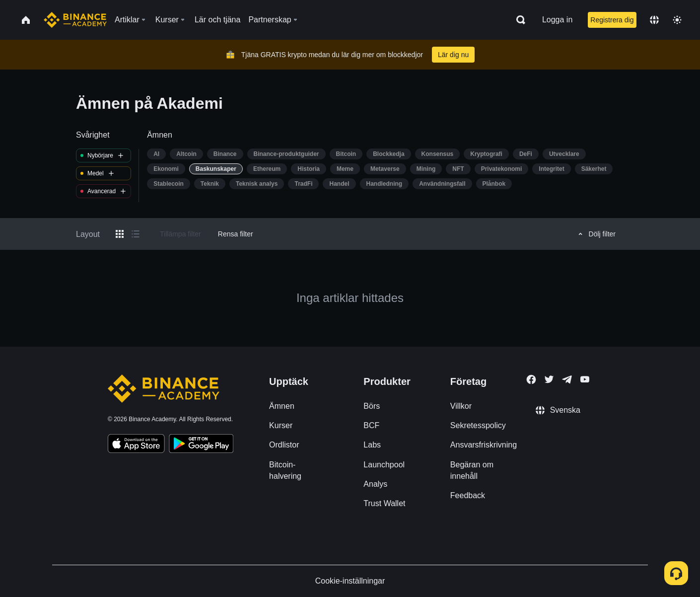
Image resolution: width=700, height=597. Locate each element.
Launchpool (384, 465)
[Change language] (654, 20)
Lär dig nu (453, 55)
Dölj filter (595, 234)
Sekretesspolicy (478, 425)
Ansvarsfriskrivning (484, 445)
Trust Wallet (384, 503)
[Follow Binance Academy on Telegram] (567, 379)
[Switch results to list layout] (136, 234)
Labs (372, 445)
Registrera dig (612, 20)
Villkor (461, 406)
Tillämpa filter (180, 234)
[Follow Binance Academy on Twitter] (549, 379)
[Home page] (75, 20)
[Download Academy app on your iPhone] (136, 445)
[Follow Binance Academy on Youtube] (585, 379)
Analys (375, 484)
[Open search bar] (518, 20)
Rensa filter (236, 234)
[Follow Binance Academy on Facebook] (531, 379)
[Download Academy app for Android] (201, 445)
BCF (371, 425)
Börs (372, 406)
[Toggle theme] (677, 20)
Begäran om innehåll (472, 470)
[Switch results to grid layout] (120, 234)
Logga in (557, 20)
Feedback (468, 495)
